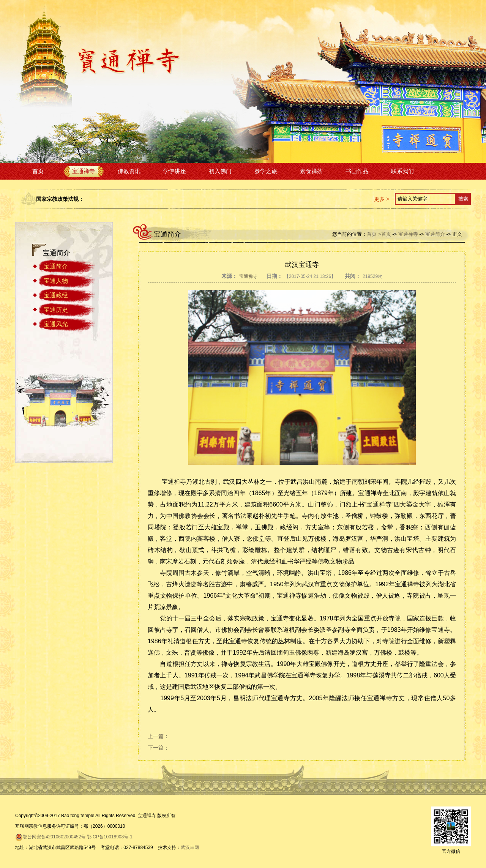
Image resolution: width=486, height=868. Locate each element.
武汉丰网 (190, 847)
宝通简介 (56, 266)
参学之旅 (266, 171)
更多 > (382, 199)
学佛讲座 (175, 171)
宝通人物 (56, 281)
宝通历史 (56, 310)
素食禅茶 (311, 171)
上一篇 (156, 736)
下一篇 (156, 748)
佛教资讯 (129, 171)
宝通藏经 (56, 295)
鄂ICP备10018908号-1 (110, 837)
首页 (38, 171)
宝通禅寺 (84, 171)
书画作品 (357, 171)
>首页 (385, 234)
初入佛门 (220, 171)
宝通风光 (56, 324)
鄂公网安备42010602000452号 (50, 837)
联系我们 (402, 171)
